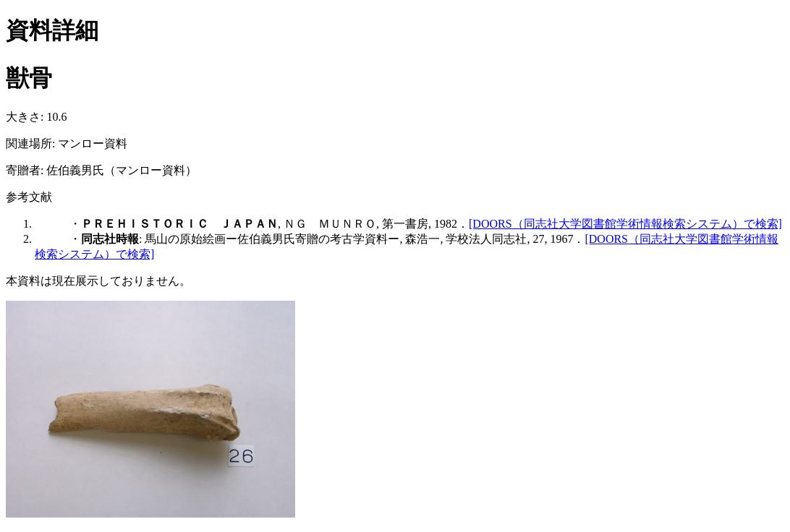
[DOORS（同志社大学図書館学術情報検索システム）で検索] (625, 224)
